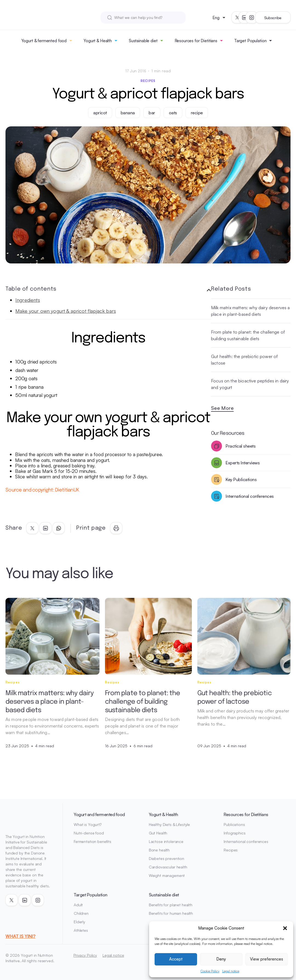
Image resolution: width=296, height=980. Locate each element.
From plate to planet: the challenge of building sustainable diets (248, 335)
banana (128, 113)
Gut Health (158, 833)
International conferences (246, 841)
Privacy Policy (85, 955)
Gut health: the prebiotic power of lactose (244, 360)
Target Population (250, 41)
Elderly (79, 922)
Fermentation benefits (92, 841)
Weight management (167, 875)
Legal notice (231, 971)
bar (152, 113)
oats (173, 113)
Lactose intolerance (166, 841)
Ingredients (28, 300)
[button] (285, 928)
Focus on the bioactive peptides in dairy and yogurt (250, 384)
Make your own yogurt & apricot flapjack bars (66, 311)
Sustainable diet (143, 41)
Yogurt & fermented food (44, 41)
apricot (100, 113)
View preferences (267, 959)
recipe (197, 113)
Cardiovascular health (168, 867)
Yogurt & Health (98, 41)
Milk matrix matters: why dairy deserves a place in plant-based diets (251, 311)
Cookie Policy (210, 971)
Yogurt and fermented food (99, 814)
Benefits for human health (171, 913)
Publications (234, 824)
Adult (78, 905)
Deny (221, 959)
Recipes (148, 81)
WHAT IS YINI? (20, 936)
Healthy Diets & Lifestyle (170, 824)
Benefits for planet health (171, 905)
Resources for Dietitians (196, 41)
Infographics (234, 833)
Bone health (159, 850)
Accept (176, 959)
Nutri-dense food (89, 833)
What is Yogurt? (88, 824)
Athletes (81, 930)
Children (81, 913)
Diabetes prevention (166, 858)
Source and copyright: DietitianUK (43, 490)
